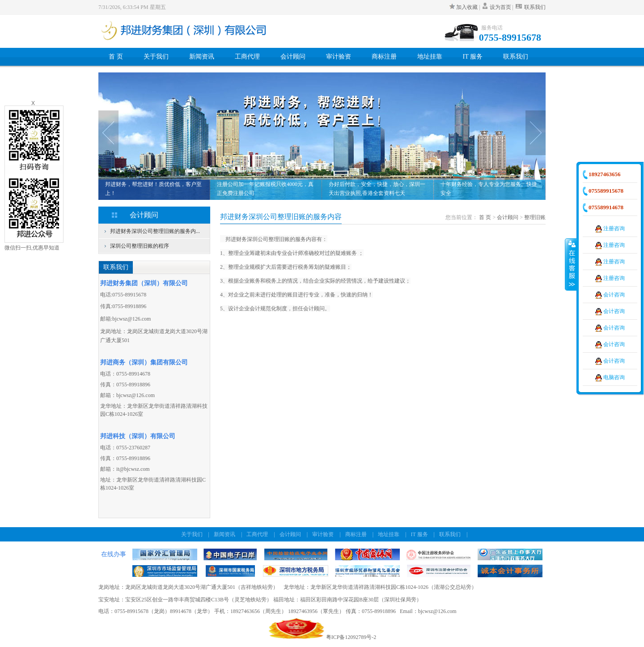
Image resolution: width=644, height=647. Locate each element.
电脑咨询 (610, 377)
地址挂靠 (430, 57)
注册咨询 (610, 228)
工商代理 (247, 57)
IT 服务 (473, 57)
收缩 (571, 264)
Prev (108, 133)
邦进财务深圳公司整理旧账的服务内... (155, 231)
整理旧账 (535, 217)
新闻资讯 (202, 57)
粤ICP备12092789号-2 (351, 637)
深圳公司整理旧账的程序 (140, 246)
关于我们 (156, 57)
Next (536, 133)
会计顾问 (293, 57)
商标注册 (384, 57)
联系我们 (530, 7)
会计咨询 (610, 295)
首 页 (116, 57)
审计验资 (339, 57)
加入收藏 (464, 7)
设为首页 (500, 7)
